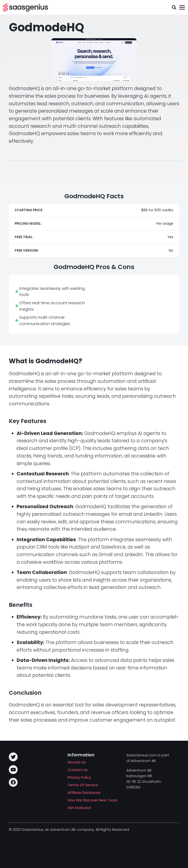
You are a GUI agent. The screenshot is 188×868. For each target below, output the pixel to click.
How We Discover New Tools (92, 800)
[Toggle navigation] (182, 7)
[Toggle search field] (174, 7)
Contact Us (78, 770)
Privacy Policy (79, 777)
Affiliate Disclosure (84, 793)
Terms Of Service (83, 785)
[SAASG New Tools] (25, 7)
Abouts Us (77, 762)
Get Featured (79, 808)
